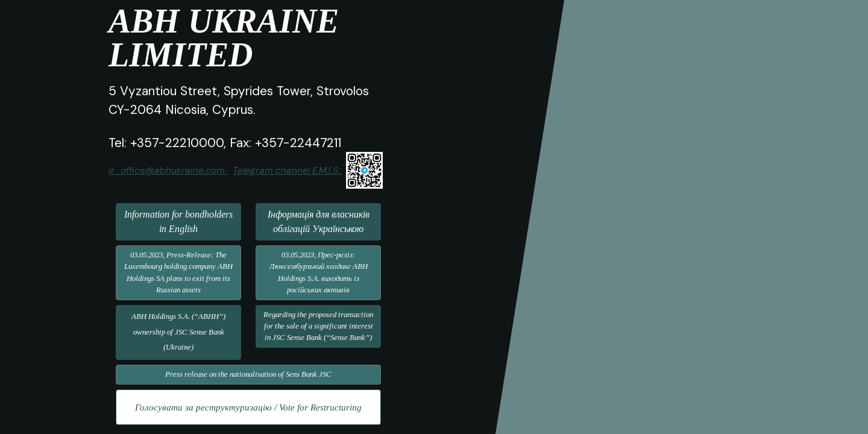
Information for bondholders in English (178, 222)
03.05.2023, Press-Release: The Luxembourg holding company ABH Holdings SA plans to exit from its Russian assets (178, 272)
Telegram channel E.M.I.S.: (287, 171)
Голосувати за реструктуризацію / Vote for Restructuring (248, 407)
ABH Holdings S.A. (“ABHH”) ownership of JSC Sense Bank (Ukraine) (178, 332)
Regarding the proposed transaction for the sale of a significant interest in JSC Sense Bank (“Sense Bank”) (318, 326)
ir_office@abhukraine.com (167, 171)
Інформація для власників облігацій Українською (319, 222)
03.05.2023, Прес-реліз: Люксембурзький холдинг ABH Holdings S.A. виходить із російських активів (319, 272)
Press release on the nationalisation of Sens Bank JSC (248, 374)
